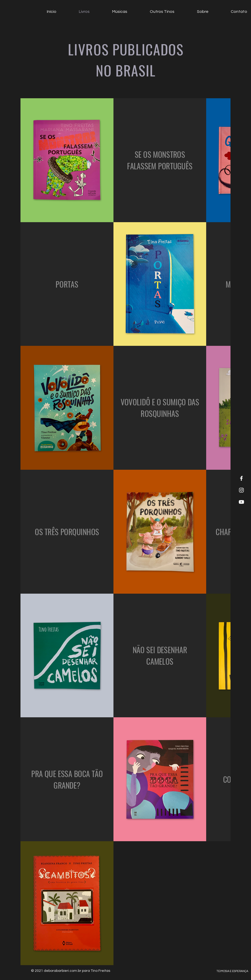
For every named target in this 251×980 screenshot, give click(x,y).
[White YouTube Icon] (241, 502)
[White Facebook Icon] (241, 478)
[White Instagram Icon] (241, 490)
